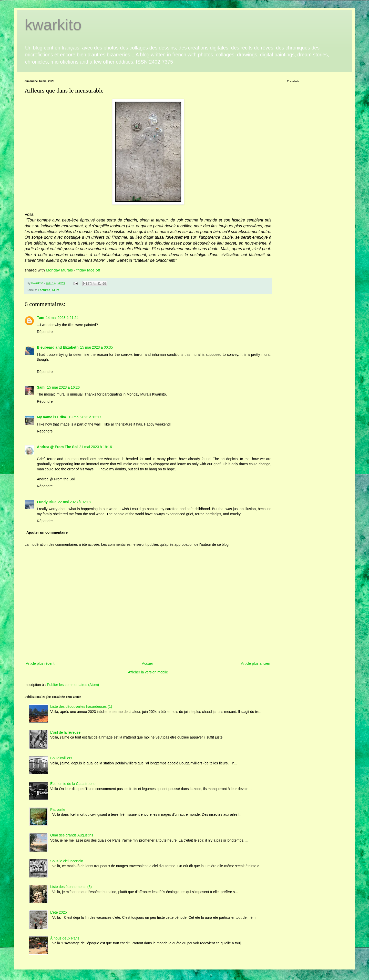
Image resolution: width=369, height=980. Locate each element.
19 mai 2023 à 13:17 (85, 417)
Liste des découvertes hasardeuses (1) (81, 706)
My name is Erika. (52, 417)
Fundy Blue (47, 502)
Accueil (148, 663)
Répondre (45, 332)
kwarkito (53, 25)
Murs (56, 290)
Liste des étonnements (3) (71, 887)
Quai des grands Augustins (72, 835)
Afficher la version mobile (148, 672)
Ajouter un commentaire (47, 532)
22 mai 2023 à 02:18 (74, 502)
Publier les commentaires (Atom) (73, 685)
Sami (41, 387)
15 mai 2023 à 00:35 (97, 347)
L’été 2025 (59, 912)
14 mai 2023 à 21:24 (62, 318)
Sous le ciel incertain (67, 861)
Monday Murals (60, 270)
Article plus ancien (255, 663)
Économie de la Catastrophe (73, 784)
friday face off (88, 270)
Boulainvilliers (61, 758)
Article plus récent (40, 663)
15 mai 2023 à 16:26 (63, 387)
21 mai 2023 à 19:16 (96, 447)
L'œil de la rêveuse (65, 732)
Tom (41, 318)
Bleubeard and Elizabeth (58, 347)
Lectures (44, 290)
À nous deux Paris (65, 938)
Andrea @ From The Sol (57, 447)
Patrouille (58, 810)
